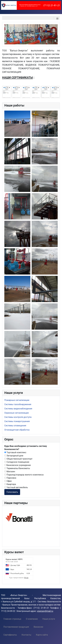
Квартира (10, 484)
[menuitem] (12, 619)
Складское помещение (17, 462)
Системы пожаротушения (17, 421)
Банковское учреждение (18, 465)
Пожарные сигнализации (17, 400)
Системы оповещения (15, 426)
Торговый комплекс (15, 452)
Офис (8, 481)
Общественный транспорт (18, 459)
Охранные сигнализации (16, 413)
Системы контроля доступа (18, 417)
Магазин (10, 472)
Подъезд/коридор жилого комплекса (24, 475)
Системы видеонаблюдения (18, 409)
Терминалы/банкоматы (17, 468)
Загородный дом (14, 456)
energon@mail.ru (45, 611)
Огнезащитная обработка (17, 430)
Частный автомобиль (16, 487)
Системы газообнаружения (18, 404)
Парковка (10, 478)
